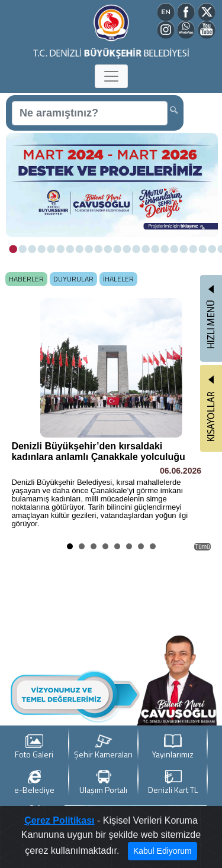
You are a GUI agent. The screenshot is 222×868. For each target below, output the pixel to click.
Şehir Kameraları (103, 747)
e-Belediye (34, 783)
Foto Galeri (34, 747)
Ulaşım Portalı (103, 783)
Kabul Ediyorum (163, 851)
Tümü (202, 547)
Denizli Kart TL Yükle (173, 783)
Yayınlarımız (173, 747)
